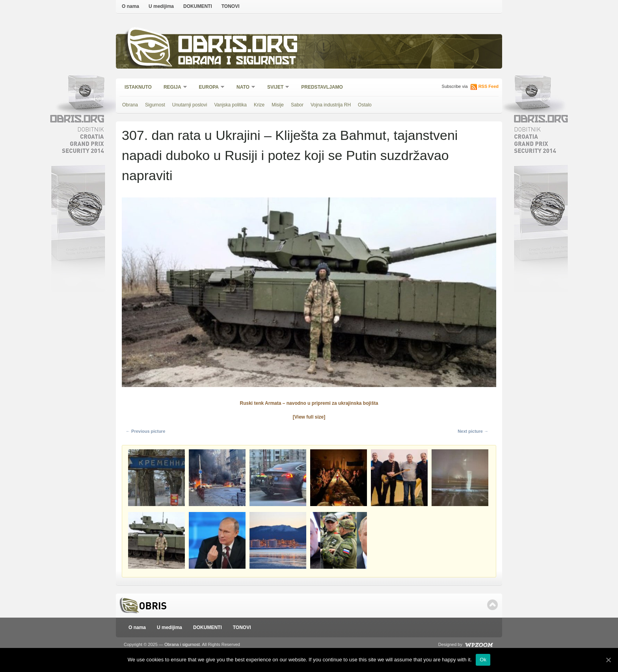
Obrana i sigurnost (237, 62)
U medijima (161, 6)
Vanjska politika (230, 105)
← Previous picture (145, 431)
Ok (483, 660)
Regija (173, 88)
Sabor (297, 105)
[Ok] (608, 660)
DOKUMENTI (198, 6)
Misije (278, 105)
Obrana (130, 105)
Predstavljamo (322, 87)
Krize (259, 105)
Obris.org (238, 46)
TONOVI (231, 6)
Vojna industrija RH (331, 105)
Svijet (276, 88)
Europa (209, 88)
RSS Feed (489, 86)
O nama (130, 6)
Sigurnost (155, 105)
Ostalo (365, 105)
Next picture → (473, 431)
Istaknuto (138, 87)
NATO (243, 88)
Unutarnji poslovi (190, 105)
